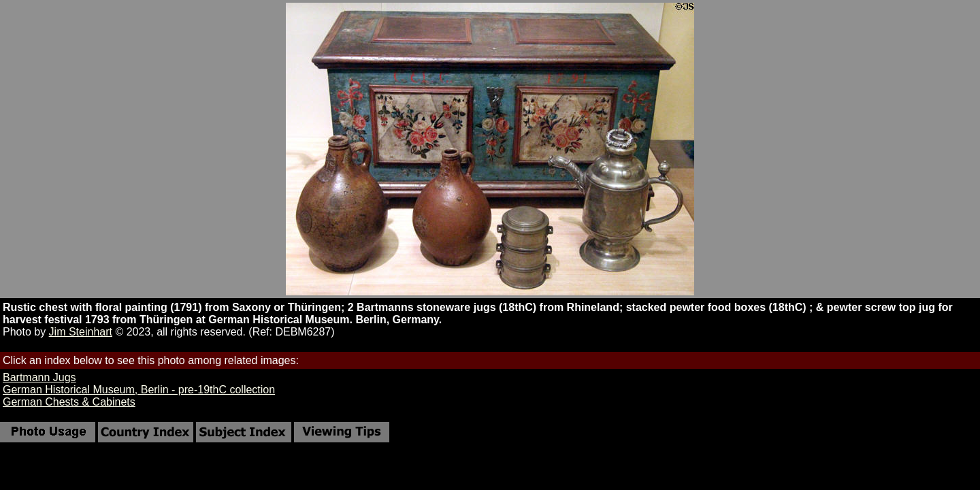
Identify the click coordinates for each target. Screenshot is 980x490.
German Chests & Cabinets (69, 402)
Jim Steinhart (81, 332)
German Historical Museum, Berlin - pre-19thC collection (139, 390)
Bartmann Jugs (39, 377)
